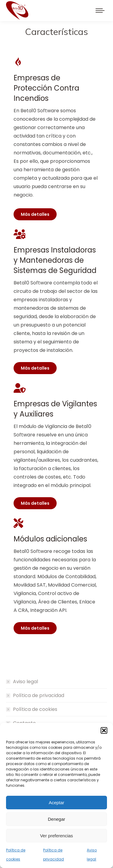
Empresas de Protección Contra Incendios (46, 88)
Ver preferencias (56, 836)
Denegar (57, 819)
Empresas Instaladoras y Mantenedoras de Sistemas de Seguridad (55, 260)
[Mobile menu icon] (100, 11)
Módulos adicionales (50, 539)
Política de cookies (35, 709)
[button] (104, 730)
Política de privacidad (39, 695)
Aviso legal (25, 682)
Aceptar (57, 803)
